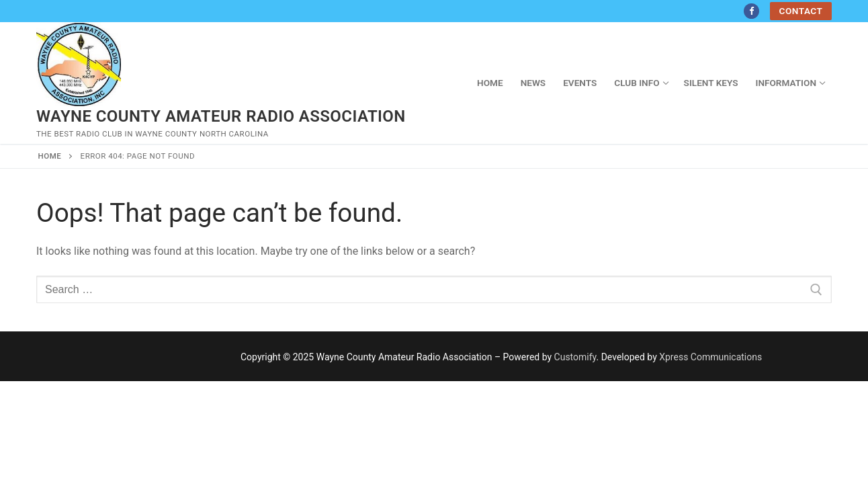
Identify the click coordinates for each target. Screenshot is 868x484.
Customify (575, 357)
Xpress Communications (710, 357)
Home (50, 156)
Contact (801, 11)
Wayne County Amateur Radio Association (221, 116)
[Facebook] (751, 11)
